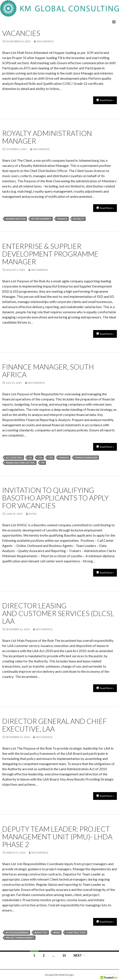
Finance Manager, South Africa (48, 371)
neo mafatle (45, 41)
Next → (79, 955)
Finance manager (86, 457)
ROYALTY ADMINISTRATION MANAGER (47, 137)
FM (43, 463)
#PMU (57, 932)
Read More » (107, 100)
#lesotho (41, 932)
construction (76, 932)
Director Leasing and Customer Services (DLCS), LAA (58, 613)
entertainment (41, 219)
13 (64, 955)
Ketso (33, 514)
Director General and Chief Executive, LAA (54, 725)
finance (62, 219)
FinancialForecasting (20, 463)
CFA (40, 457)
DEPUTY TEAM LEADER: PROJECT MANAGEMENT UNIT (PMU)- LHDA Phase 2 (57, 837)
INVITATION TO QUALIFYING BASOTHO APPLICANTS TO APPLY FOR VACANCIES (55, 498)
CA (30, 457)
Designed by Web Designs (59, 975)
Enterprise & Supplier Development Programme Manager (50, 254)
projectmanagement (20, 938)
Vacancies (21, 33)
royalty (79, 219)
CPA (51, 457)
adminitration (16, 219)
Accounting (14, 457)
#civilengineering (17, 932)
